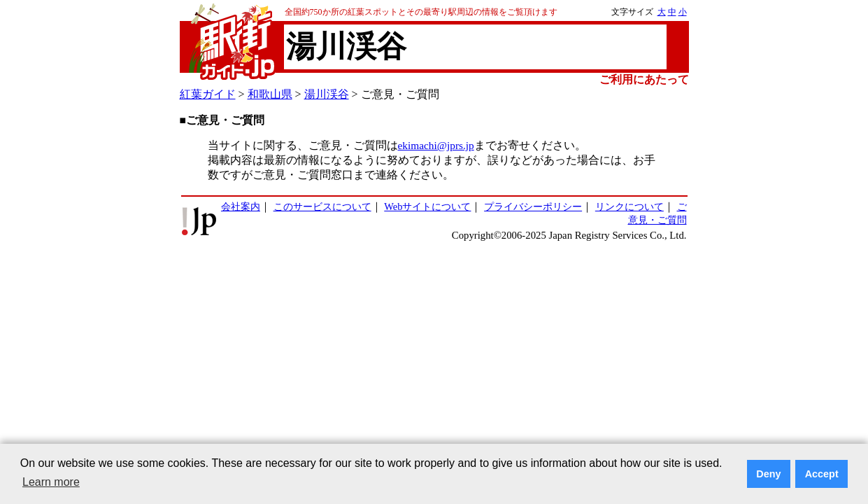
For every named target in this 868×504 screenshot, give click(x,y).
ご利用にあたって (644, 79)
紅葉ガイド (208, 94)
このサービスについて (322, 206)
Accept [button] (822, 474)
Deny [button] (768, 474)
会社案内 (241, 206)
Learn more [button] (51, 482)
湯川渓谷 (327, 94)
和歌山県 (270, 94)
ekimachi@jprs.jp (436, 145)
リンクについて (629, 206)
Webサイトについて (427, 206)
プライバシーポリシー (533, 206)
